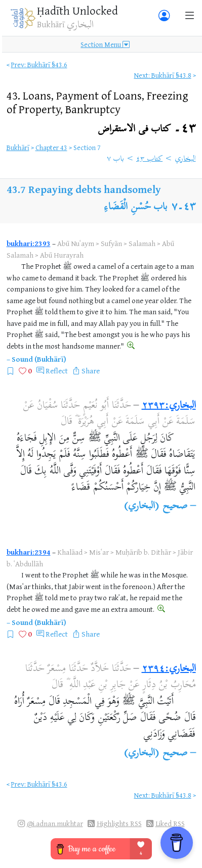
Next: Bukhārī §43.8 (163, 75)
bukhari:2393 (29, 243)
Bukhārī (18, 147)
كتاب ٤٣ (149, 159)
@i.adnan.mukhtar (55, 823)
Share (91, 371)
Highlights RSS (119, 823)
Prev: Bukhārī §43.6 (39, 64)
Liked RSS (170, 823)
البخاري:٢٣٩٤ (169, 669)
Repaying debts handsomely (95, 189)
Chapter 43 (51, 147)
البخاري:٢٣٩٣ (169, 406)
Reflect (57, 371)
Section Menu (105, 44)
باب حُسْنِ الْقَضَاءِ (136, 207)
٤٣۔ (147, 129)
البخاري (186, 159)
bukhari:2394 (29, 552)
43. (97, 102)
